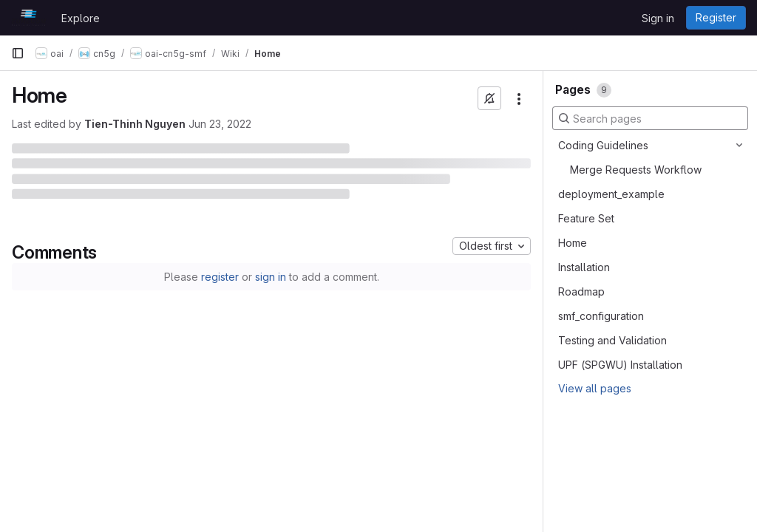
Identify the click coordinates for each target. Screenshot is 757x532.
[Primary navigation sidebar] (18, 53)
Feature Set (586, 218)
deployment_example (611, 194)
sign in (271, 277)
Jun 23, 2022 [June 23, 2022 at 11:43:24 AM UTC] (220, 124)
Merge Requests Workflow (636, 170)
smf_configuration (601, 316)
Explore (81, 18)
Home (573, 243)
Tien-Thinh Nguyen (135, 124)
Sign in (658, 18)
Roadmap (581, 291)
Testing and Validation (612, 340)
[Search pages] (650, 118)
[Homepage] (29, 18)
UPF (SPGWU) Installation (620, 365)
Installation (584, 267)
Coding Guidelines (603, 145)
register (220, 277)
